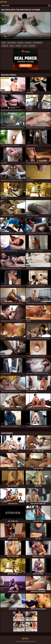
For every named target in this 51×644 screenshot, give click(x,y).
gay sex (21, 43)
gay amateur (12, 43)
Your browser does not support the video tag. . (25, 26)
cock (26, 46)
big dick (19, 46)
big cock (6, 46)
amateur (33, 46)
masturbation (38, 43)
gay (4, 43)
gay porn (29, 43)
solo (12, 46)
